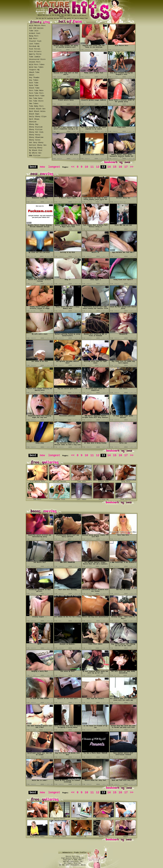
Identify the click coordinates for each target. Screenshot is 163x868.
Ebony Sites (35, 140)
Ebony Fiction (36, 130)
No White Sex (35, 153)
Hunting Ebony (36, 148)
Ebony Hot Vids (36, 132)
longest (54, 167)
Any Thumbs (34, 78)
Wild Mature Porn (37, 26)
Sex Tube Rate (36, 98)
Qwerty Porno (35, 54)
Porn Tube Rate (36, 91)
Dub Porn (33, 39)
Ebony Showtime (36, 137)
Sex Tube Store (36, 101)
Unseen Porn (35, 62)
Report (55, 43)
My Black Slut (36, 150)
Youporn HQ (34, 70)
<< (73, 167)
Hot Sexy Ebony (36, 143)
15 (115, 167)
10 (86, 167)
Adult (32, 75)
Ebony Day (34, 124)
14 (109, 167)
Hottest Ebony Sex (38, 145)
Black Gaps (34, 114)
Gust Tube (34, 83)
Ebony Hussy (35, 135)
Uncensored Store (37, 59)
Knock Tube (34, 88)
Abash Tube (34, 72)
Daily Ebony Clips (38, 117)
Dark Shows (34, 119)
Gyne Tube (34, 85)
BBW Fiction (35, 156)
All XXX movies (36, 28)
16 (120, 167)
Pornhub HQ (34, 46)
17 (126, 167)
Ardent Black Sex (37, 109)
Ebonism (33, 122)
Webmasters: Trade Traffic (75, 853)
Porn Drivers (35, 52)
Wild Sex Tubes (36, 67)
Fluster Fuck (35, 41)
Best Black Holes (37, 111)
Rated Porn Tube (37, 96)
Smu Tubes (34, 104)
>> (132, 167)
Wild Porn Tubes (37, 65)
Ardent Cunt (35, 33)
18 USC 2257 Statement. (69, 865)
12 (98, 167)
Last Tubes (34, 44)
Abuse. (84, 865)
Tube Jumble (35, 57)
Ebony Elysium (36, 127)
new (42, 167)
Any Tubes (34, 80)
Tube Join (34, 31)
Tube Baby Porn (36, 106)
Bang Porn (34, 36)
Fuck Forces (35, 49)
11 (92, 167)
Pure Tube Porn (36, 93)
